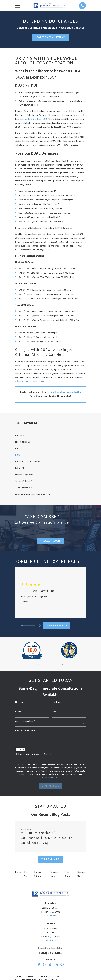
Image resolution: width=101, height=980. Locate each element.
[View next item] (62, 533)
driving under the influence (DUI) (34, 119)
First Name (20, 702)
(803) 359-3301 (50, 953)
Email (54, 712)
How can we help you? (25, 731)
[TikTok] (50, 965)
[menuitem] (50, 435)
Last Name (57, 702)
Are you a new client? (25, 721)
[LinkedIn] (56, 965)
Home (18, 872)
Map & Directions (51, 916)
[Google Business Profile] (62, 965)
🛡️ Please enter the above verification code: (36, 754)
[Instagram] (45, 965)
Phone (18, 712)
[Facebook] (39, 965)
